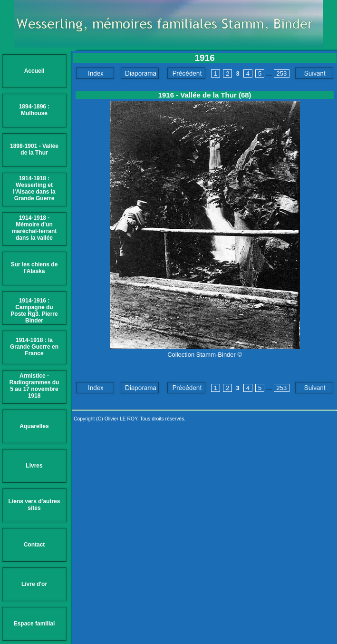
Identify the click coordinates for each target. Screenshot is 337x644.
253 (282, 73)
